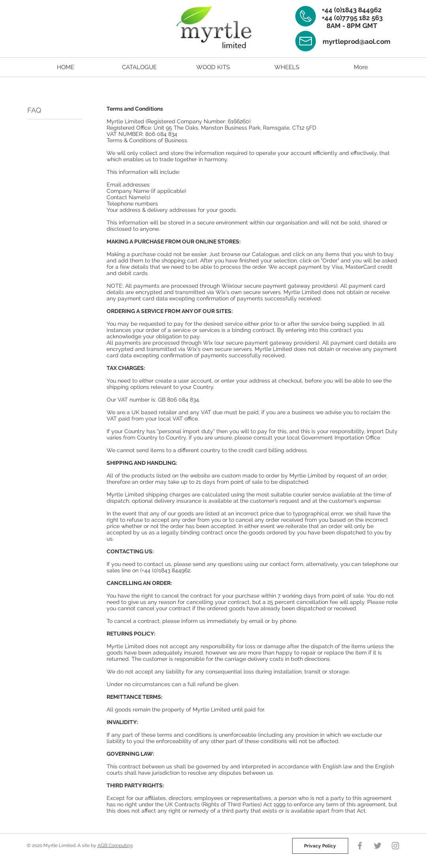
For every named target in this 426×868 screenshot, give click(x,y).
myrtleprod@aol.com (357, 42)
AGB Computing (115, 845)
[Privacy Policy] (320, 846)
